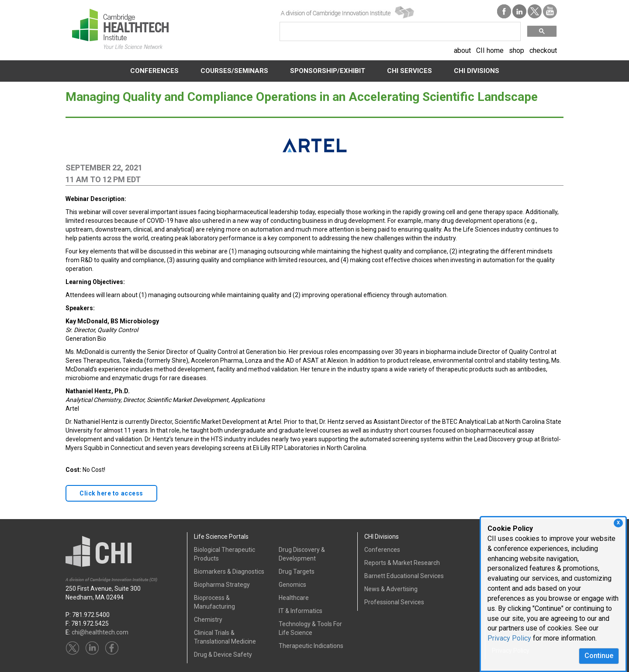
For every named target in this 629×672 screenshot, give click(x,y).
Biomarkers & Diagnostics (229, 572)
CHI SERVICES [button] (410, 71)
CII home (490, 50)
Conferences (382, 550)
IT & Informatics (301, 611)
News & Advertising (391, 589)
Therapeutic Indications (311, 646)
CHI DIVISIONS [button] (477, 71)
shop (517, 50)
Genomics (292, 585)
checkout (543, 50)
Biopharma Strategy (222, 585)
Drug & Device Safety (223, 655)
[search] (399, 32)
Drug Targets (297, 572)
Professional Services (394, 602)
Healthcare (294, 598)
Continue (599, 656)
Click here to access (111, 493)
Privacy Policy (509, 638)
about (462, 50)
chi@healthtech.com (100, 632)
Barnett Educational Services (404, 576)
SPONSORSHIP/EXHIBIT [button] (328, 71)
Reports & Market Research (402, 563)
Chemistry (208, 620)
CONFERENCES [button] (154, 71)
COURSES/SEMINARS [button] (234, 71)
